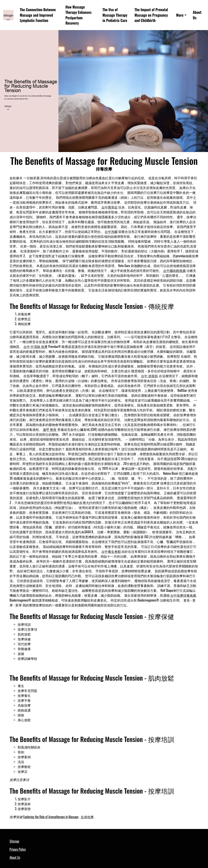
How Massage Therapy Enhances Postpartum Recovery (78, 15)
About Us (197, 15)
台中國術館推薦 (174, 271)
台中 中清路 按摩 (35, 347)
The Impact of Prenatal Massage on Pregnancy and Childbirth (151, 15)
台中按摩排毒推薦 (183, 595)
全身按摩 (87, 817)
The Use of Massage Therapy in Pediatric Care (115, 15)
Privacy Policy (18, 849)
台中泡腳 (111, 231)
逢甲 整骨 (50, 429)
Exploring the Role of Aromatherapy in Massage (51, 817)
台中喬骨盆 (109, 207)
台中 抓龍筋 (149, 376)
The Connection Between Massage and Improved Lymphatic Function (38, 15)
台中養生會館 (111, 551)
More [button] (180, 15)
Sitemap (14, 841)
